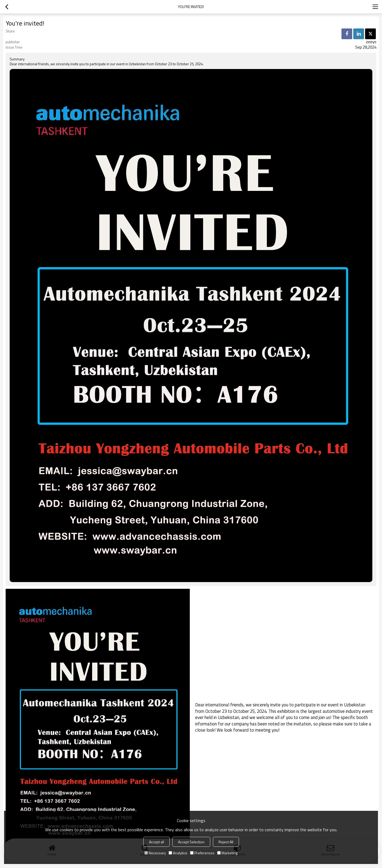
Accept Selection (191, 842)
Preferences (202, 853)
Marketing (227, 853)
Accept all (157, 842)
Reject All (226, 842)
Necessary (155, 853)
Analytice (178, 853)
